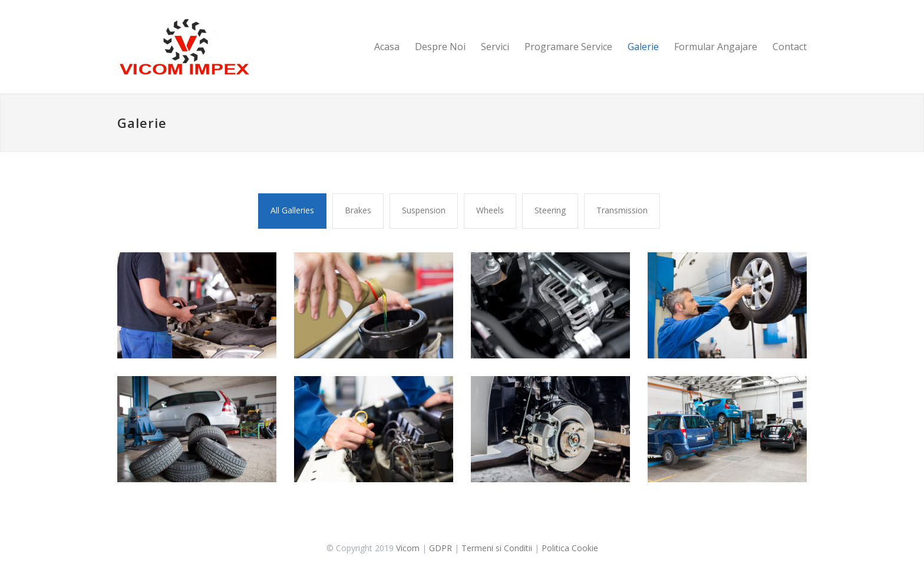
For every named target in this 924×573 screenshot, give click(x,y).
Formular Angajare (716, 47)
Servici (495, 47)
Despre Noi (440, 47)
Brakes (358, 210)
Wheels (490, 210)
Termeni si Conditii (497, 548)
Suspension (424, 210)
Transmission (622, 210)
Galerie (643, 47)
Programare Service (568, 47)
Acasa (387, 47)
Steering (550, 210)
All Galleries (292, 210)
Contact (790, 47)
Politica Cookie (570, 548)
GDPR (440, 548)
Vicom (408, 548)
